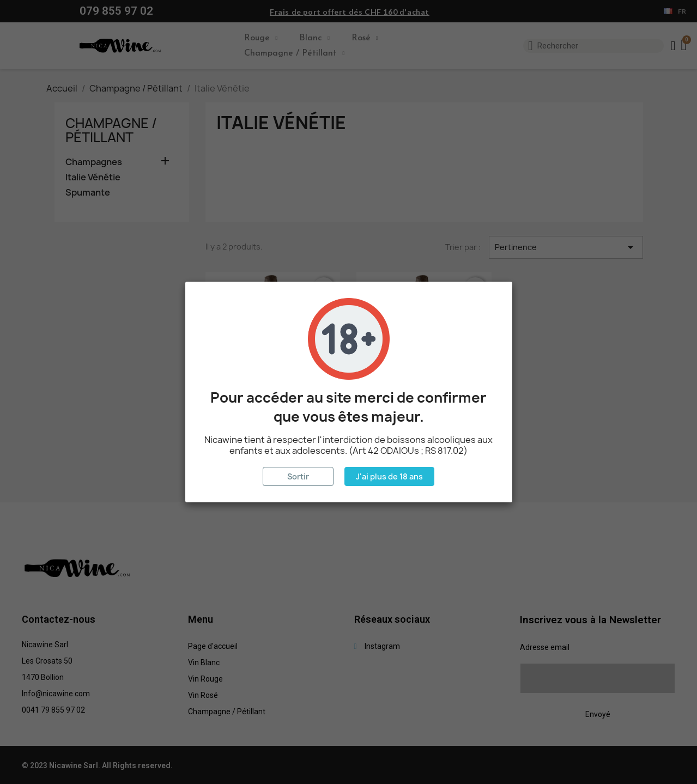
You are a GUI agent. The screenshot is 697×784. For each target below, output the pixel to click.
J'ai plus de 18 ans (389, 476)
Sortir (298, 476)
